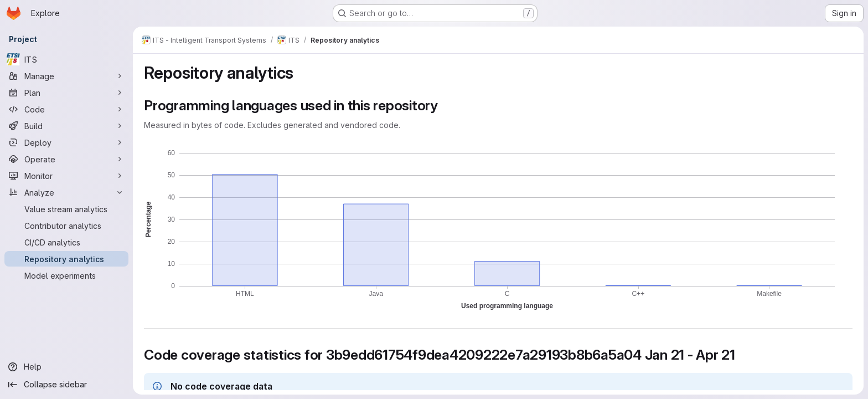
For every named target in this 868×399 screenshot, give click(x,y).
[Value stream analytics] (66, 209)
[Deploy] (66, 142)
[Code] (66, 109)
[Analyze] (66, 192)
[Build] (66, 126)
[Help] (66, 367)
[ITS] (66, 59)
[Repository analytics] (66, 259)
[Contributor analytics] (66, 226)
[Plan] (66, 93)
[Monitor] (66, 176)
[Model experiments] (66, 275)
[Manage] (66, 76)
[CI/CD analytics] (66, 242)
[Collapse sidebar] (66, 385)
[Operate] (66, 159)
